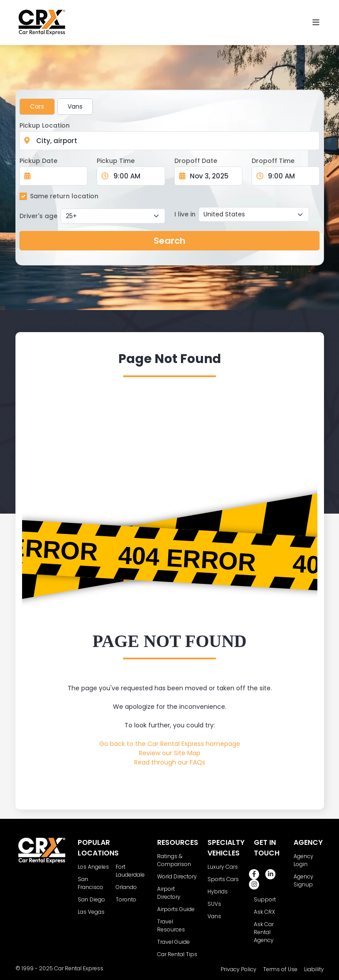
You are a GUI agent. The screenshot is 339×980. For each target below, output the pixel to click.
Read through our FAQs (170, 762)
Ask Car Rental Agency (264, 932)
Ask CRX (264, 912)
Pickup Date (38, 161)
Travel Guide (173, 942)
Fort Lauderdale (130, 871)
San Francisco (90, 883)
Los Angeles (93, 867)
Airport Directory (169, 893)
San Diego (91, 899)
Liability (314, 969)
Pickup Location (45, 125)
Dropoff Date (196, 161)
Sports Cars (223, 879)
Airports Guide (176, 909)
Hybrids (218, 891)
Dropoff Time (273, 161)
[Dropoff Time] (291, 176)
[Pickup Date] (58, 176)
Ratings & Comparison (174, 860)
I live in (185, 214)
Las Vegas (91, 912)
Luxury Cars (223, 867)
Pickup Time (116, 161)
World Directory (177, 876)
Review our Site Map (170, 753)
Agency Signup (303, 880)
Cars (37, 106)
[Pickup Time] (136, 176)
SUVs (214, 904)
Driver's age (38, 216)
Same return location (64, 196)
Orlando (126, 887)
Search (169, 241)
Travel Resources (171, 925)
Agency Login (303, 860)
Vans (75, 106)
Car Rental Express (79, 968)
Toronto (126, 899)
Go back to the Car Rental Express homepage (170, 744)
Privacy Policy (239, 969)
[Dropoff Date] (213, 176)
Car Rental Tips (177, 954)
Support (265, 899)
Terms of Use (280, 969)
